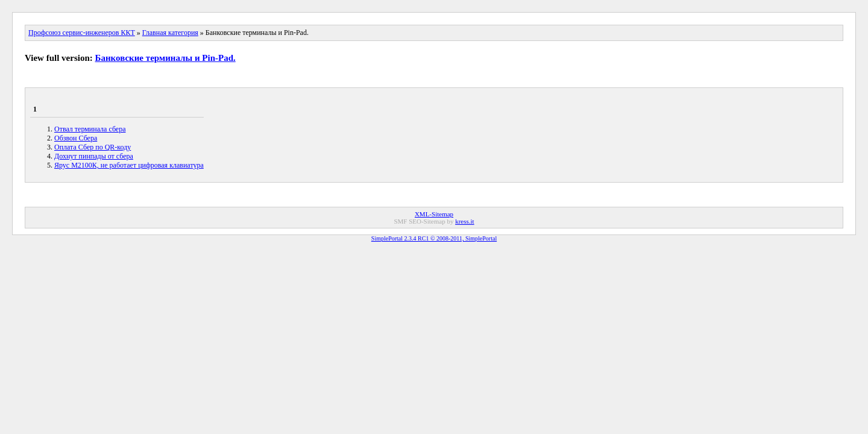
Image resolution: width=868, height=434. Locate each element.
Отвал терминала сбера (90, 129)
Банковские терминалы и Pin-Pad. (165, 58)
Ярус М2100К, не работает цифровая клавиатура (129, 165)
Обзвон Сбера (76, 138)
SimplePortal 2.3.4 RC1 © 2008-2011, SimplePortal (434, 238)
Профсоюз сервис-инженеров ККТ (82, 33)
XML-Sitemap (434, 214)
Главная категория (170, 33)
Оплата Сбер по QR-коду (93, 147)
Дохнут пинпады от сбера (94, 156)
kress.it (464, 221)
